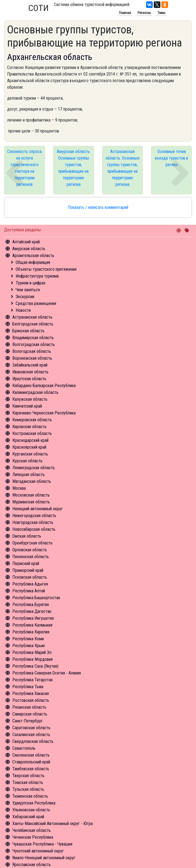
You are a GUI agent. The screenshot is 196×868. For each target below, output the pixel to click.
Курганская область (30, 454)
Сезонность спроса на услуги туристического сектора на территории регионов (24, 168)
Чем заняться (28, 290)
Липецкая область (29, 475)
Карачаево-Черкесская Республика (44, 413)
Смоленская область (31, 755)
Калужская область (30, 399)
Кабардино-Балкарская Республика (44, 386)
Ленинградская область (34, 468)
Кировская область (29, 427)
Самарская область (30, 714)
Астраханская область (32, 317)
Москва (19, 488)
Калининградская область (35, 392)
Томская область (28, 782)
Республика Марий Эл (32, 652)
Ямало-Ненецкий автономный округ (44, 858)
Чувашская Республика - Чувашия (42, 844)
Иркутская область (29, 379)
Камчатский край (27, 406)
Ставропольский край (31, 762)
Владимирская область (33, 338)
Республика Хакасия (31, 693)
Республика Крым (29, 646)
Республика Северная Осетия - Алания (47, 673)
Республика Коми (28, 639)
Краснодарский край (30, 440)
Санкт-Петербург (28, 721)
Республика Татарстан (32, 680)
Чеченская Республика (33, 837)
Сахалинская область (31, 735)
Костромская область (32, 433)
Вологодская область (32, 351)
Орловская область (30, 550)
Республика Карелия (31, 632)
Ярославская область (32, 865)
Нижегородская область (34, 516)
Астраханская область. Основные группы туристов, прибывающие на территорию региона (123, 168)
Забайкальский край (30, 365)
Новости (23, 310)
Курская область (27, 461)
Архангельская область (33, 256)
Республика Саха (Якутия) (35, 666)
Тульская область (28, 789)
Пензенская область (31, 557)
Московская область (31, 495)
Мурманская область (31, 502)
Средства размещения (36, 303)
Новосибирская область (34, 529)
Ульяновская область (31, 810)
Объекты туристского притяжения (46, 269)
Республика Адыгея (30, 584)
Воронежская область (32, 358)
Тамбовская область (31, 769)
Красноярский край (29, 447)
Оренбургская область (32, 543)
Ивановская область (30, 372)
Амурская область (29, 249)
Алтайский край (26, 242)
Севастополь (24, 748)
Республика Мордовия (32, 659)
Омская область (27, 536)
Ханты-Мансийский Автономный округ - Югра (52, 824)
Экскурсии (25, 297)
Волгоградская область (34, 344)
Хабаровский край (28, 817)
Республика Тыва (28, 687)
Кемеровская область (32, 420)
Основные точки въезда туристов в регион (171, 158)
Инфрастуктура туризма (37, 276)
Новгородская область (33, 522)
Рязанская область (29, 707)
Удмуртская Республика (34, 803)
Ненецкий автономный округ (38, 509)
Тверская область (28, 776)
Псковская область (30, 577)
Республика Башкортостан (36, 598)
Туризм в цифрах (31, 283)
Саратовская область (31, 728)
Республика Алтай (29, 591)
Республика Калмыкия (32, 625)
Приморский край (28, 570)
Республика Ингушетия (33, 618)
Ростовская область (31, 700)
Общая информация (33, 262)
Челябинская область (32, 830)
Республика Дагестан (32, 611)
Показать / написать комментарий (98, 207)
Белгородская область (33, 324)
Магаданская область (32, 481)
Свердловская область (33, 741)
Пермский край (26, 563)
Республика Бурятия (31, 605)
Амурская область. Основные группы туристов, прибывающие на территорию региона (74, 168)
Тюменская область (30, 796)
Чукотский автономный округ (38, 851)
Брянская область (28, 331)
